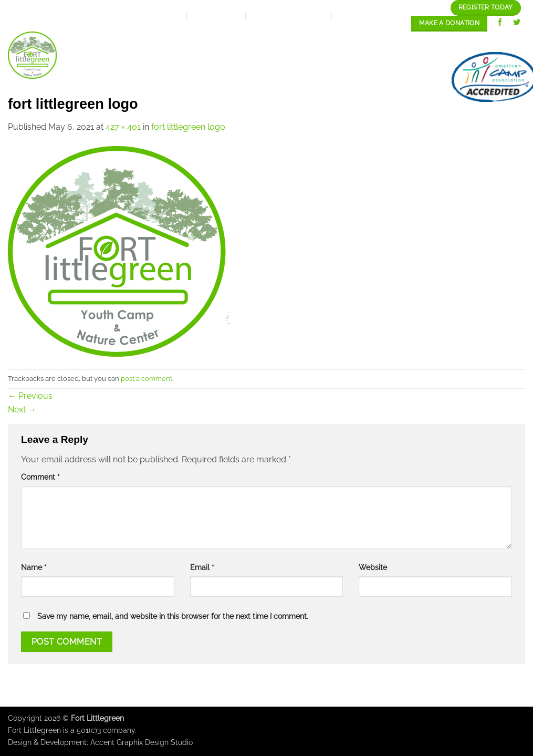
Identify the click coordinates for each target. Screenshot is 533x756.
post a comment (147, 379)
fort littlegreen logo (188, 127)
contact (411, 77)
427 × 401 (123, 127)
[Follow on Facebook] (500, 23)
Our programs (325, 41)
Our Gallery (404, 41)
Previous (30, 396)
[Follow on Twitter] (517, 23)
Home (127, 41)
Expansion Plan (239, 41)
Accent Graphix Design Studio (142, 742)
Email (202, 567)
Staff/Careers (483, 41)
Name (34, 567)
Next (22, 410)
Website (373, 567)
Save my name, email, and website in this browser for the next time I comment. (173, 616)
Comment (40, 477)
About (171, 42)
